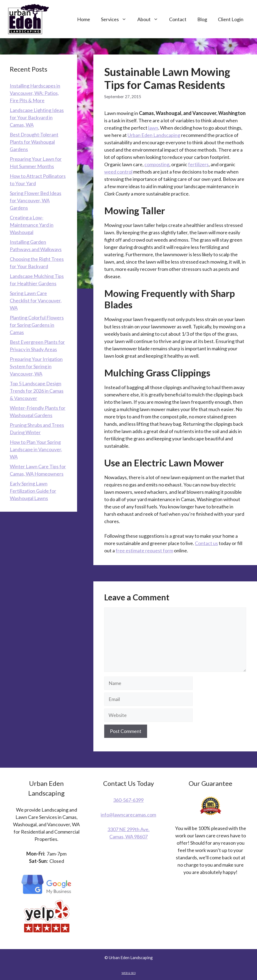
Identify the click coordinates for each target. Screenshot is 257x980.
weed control (118, 172)
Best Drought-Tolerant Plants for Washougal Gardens (34, 142)
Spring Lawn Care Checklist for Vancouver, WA (36, 300)
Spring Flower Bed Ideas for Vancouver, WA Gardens (36, 200)
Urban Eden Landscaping (154, 135)
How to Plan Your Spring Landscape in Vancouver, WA (36, 449)
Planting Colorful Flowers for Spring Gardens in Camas (37, 325)
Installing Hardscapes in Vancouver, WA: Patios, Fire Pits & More (35, 93)
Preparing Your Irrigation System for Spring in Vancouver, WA (36, 366)
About (150, 19)
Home (84, 19)
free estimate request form (144, 550)
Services (116, 19)
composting (157, 164)
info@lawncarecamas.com (128, 815)
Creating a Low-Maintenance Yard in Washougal (32, 225)
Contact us (206, 543)
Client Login (231, 19)
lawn (153, 128)
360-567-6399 (128, 800)
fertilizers (198, 164)
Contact (178, 19)
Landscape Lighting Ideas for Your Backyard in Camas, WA (37, 117)
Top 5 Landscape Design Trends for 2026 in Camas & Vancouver (37, 391)
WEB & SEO (129, 973)
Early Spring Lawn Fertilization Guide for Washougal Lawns (33, 491)
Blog (202, 19)
